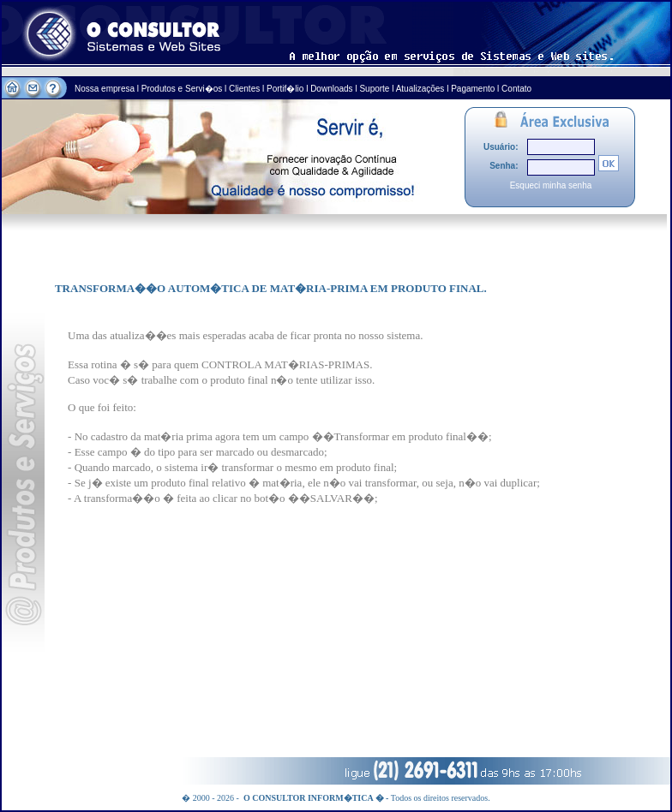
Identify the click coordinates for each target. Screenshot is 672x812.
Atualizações (420, 89)
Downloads (331, 89)
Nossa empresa (106, 89)
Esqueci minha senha (551, 185)
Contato (516, 89)
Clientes (244, 89)
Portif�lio (285, 89)
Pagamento (473, 89)
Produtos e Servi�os (183, 89)
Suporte (374, 89)
